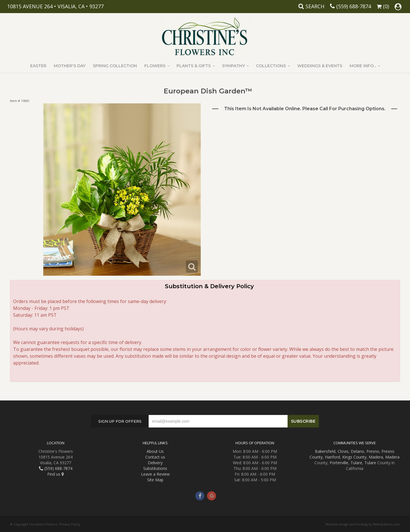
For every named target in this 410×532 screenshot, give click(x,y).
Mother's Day (70, 66)
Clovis (343, 451)
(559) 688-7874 (354, 6)
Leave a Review (155, 474)
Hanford (332, 457)
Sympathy (233, 66)
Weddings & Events (320, 66)
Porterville (339, 463)
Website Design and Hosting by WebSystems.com (363, 524)
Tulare (356, 463)
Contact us (155, 457)
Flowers (155, 66)
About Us (155, 451)
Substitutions (155, 468)
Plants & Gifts (194, 66)
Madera (376, 457)
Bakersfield (325, 451)
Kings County (354, 457)
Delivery (155, 463)
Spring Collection (115, 66)
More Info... (363, 66)
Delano (357, 451)
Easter (38, 66)
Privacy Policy (70, 524)
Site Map (155, 480)
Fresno (373, 451)
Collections (271, 66)
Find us (56, 474)
